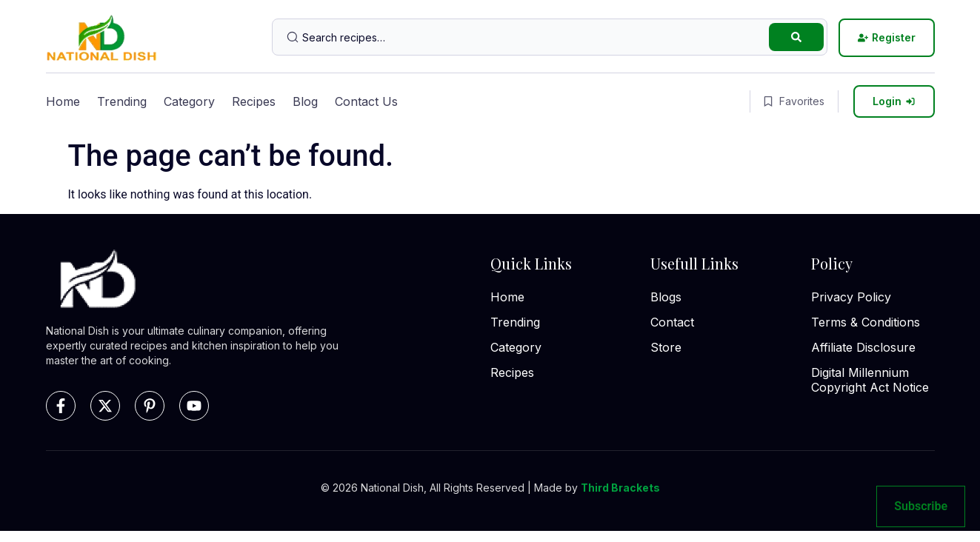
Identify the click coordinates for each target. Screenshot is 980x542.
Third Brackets (620, 488)
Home (63, 101)
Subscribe (921, 506)
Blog (305, 101)
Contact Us (366, 101)
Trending (122, 101)
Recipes (254, 101)
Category (189, 101)
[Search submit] (796, 37)
